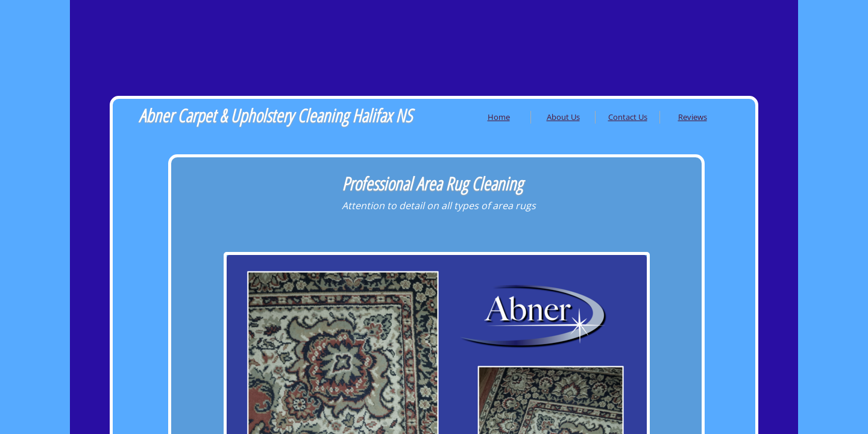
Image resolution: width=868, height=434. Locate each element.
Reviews (693, 117)
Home (499, 117)
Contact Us (628, 117)
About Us (563, 117)
